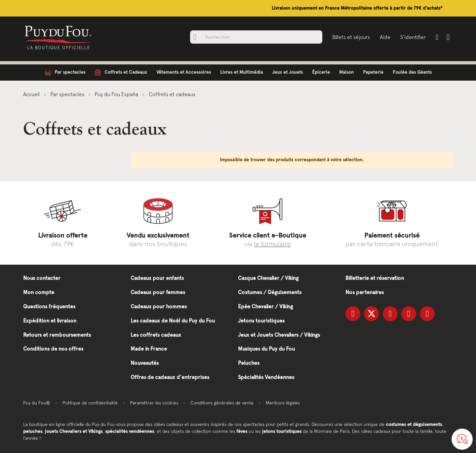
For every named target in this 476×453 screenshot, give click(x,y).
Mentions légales (283, 403)
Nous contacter (42, 278)
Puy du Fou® (37, 403)
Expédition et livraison (50, 321)
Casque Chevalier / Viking (268, 278)
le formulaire (272, 244)
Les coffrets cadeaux (156, 335)
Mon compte (39, 292)
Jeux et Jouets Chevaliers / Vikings (279, 335)
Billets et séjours (351, 37)
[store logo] (59, 34)
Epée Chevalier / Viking (265, 306)
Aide (385, 37)
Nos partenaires (365, 292)
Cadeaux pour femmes (158, 292)
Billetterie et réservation (375, 278)
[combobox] (256, 37)
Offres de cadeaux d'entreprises (170, 377)
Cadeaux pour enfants (157, 278)
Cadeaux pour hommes (159, 306)
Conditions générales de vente (222, 403)
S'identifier (413, 37)
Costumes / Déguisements (270, 292)
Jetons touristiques (261, 321)
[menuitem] (65, 73)
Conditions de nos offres (53, 349)
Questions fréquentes (49, 306)
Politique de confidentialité (90, 403)
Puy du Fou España (117, 94)
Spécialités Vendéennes (266, 377)
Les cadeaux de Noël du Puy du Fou (173, 321)
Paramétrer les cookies (154, 403)
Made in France (149, 349)
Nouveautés (145, 363)
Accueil (32, 94)
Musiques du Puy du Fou (266, 349)
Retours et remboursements (57, 335)
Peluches (249, 363)
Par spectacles (68, 94)
